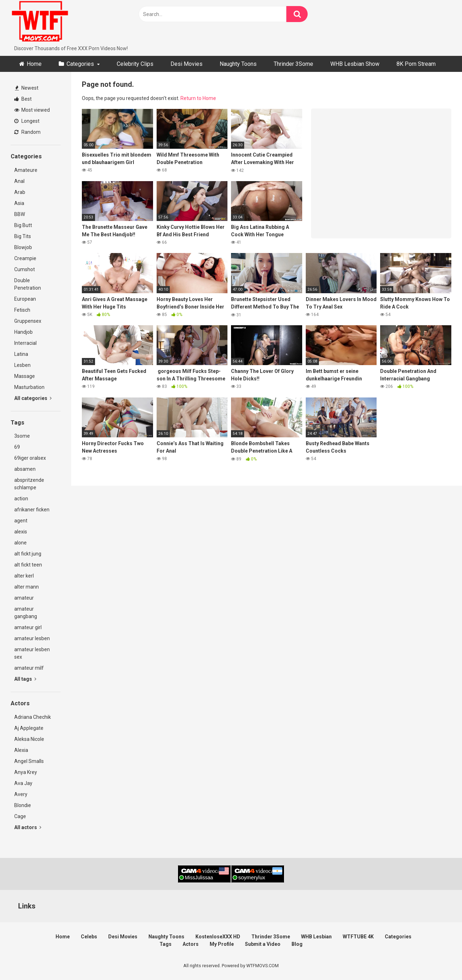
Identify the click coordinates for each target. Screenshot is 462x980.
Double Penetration (28, 284)
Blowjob (23, 247)
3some (22, 436)
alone (20, 543)
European (25, 299)
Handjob (23, 332)
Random (27, 132)
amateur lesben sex (32, 653)
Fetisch (22, 310)
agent (21, 521)
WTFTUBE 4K (358, 937)
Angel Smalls (29, 761)
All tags (25, 679)
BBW (20, 214)
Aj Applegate (29, 728)
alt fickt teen (28, 565)
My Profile (222, 944)
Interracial (25, 343)
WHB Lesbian (316, 937)
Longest (27, 121)
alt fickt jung (28, 554)
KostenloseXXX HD (218, 937)
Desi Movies (187, 64)
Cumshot (25, 269)
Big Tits (23, 236)
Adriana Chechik (33, 717)
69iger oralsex (30, 458)
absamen (25, 469)
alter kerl (24, 576)
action (21, 499)
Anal (19, 181)
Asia (19, 203)
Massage (25, 376)
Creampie (25, 258)
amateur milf (29, 668)
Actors (191, 944)
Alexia (21, 750)
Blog (297, 944)
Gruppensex (28, 321)
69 (17, 447)
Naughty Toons (238, 64)
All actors (28, 827)
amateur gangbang (26, 613)
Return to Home (198, 98)
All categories (33, 398)
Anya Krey (26, 772)
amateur (24, 598)
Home (34, 64)
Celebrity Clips (135, 64)
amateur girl (28, 627)
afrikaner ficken (32, 510)
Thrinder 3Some (293, 64)
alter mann (27, 587)
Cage (20, 816)
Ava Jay (23, 783)
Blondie (23, 805)
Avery (21, 794)
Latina (21, 354)
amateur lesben (32, 638)
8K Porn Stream (416, 64)
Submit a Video (263, 944)
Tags (166, 944)
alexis (21, 532)
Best (23, 99)
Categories (80, 64)
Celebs (89, 937)
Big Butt (23, 225)
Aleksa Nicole (29, 739)
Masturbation (29, 387)
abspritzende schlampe (29, 484)
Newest (27, 88)
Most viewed (32, 110)
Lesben (22, 365)
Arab (20, 192)
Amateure (26, 170)
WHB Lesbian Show (355, 64)
